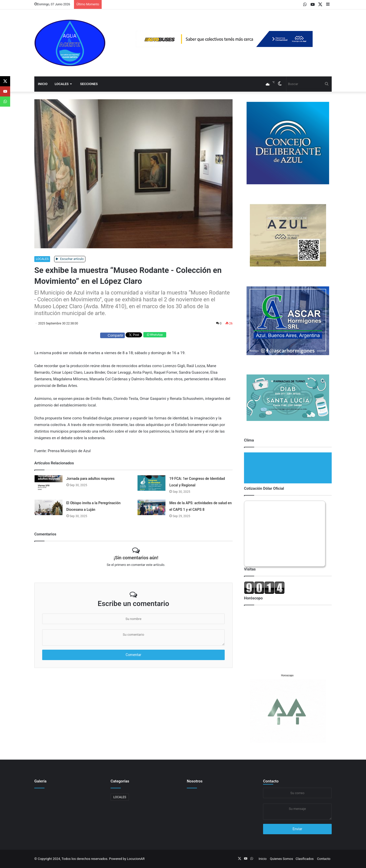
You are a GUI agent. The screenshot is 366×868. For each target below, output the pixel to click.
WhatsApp (155, 335)
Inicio (43, 84)
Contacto (271, 781)
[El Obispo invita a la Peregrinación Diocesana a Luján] (49, 507)
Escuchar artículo (70, 259)
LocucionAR (136, 859)
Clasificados (305, 859)
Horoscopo (287, 675)
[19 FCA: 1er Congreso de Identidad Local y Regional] (151, 483)
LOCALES (62, 84)
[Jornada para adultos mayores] (49, 483)
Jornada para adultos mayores (90, 479)
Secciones (89, 84)
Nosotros (195, 781)
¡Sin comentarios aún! (136, 558)
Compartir (112, 335)
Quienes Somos (281, 859)
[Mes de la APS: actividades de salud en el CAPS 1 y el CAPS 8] (151, 507)
